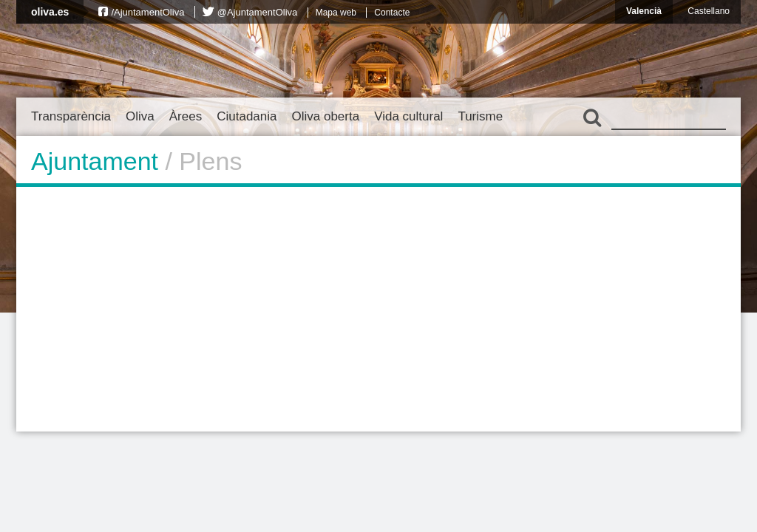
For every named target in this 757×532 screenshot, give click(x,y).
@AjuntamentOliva (258, 12)
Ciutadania (247, 116)
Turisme (480, 116)
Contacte (392, 13)
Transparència (71, 116)
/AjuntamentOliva (147, 12)
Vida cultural (408, 116)
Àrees (186, 116)
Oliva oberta (325, 116)
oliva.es (50, 12)
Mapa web (336, 13)
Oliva (140, 116)
